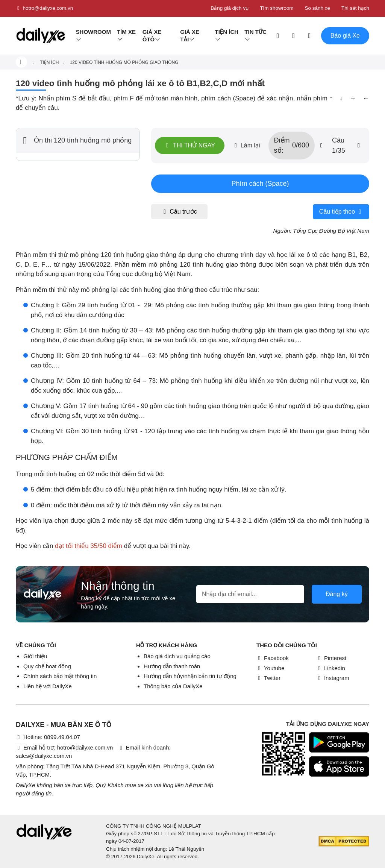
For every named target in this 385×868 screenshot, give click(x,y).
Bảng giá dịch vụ (230, 8)
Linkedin (331, 668)
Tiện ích (227, 32)
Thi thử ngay (190, 146)
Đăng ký (337, 594)
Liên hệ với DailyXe (48, 686)
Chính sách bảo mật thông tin (60, 676)
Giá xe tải (190, 36)
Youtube (271, 668)
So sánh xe (317, 8)
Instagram (333, 678)
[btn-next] (359, 146)
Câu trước (179, 212)
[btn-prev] (321, 146)
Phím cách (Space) (260, 184)
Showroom (93, 32)
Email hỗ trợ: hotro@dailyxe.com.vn (64, 747)
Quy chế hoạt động (47, 666)
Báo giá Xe (345, 36)
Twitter (268, 678)
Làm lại (246, 145)
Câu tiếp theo (341, 212)
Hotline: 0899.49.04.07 (48, 737)
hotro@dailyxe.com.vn (44, 8)
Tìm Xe (126, 32)
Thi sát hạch (355, 8)
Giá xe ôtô (152, 36)
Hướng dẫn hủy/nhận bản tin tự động (190, 676)
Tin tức (255, 32)
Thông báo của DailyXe (173, 686)
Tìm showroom (277, 8)
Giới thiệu (35, 656)
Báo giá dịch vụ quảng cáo (177, 656)
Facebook (273, 658)
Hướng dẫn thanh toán (172, 666)
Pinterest (331, 658)
